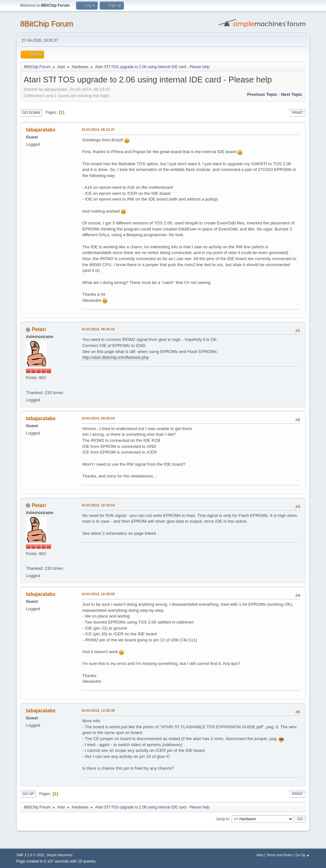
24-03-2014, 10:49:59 (98, 594)
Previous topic (262, 94)
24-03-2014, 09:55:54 (98, 418)
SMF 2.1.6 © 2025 (30, 855)
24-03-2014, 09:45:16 (98, 329)
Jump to (223, 819)
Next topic (292, 94)
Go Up (28, 794)
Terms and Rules (279, 855)
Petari (39, 329)
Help (260, 855)
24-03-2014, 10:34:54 (98, 505)
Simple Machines (60, 855)
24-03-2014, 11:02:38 (98, 710)
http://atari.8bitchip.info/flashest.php (116, 357)
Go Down (31, 113)
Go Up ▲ (303, 855)
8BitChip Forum (47, 24)
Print (297, 113)
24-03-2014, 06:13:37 (98, 130)
